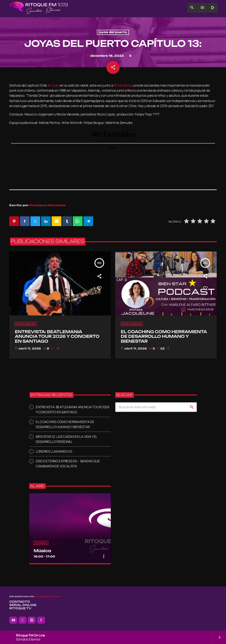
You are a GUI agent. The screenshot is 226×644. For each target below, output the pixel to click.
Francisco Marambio (48, 205)
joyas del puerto (113, 32)
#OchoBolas (123, 85)
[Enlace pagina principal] (39, 8)
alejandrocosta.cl (48, 597)
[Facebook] (41, 620)
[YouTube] (13, 620)
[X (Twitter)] (23, 620)
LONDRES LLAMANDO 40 (54, 451)
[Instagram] (32, 620)
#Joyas (53, 85)
